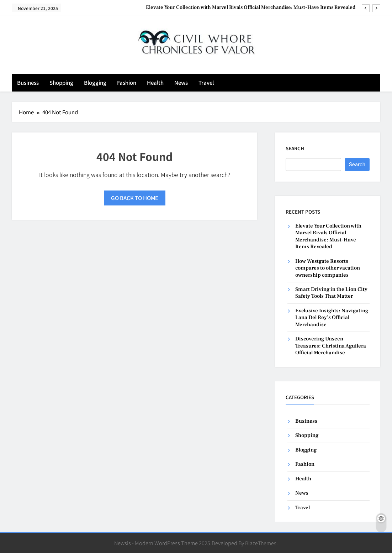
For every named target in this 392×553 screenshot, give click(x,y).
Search (295, 148)
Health (155, 82)
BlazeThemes (261, 543)
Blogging (95, 82)
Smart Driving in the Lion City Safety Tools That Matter (331, 293)
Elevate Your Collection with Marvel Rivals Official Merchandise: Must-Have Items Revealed (251, 7)
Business (28, 82)
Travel (206, 82)
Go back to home (135, 198)
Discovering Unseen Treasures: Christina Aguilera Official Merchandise (331, 346)
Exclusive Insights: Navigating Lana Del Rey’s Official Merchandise (332, 318)
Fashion (127, 82)
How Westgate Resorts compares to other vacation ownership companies (328, 268)
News (181, 82)
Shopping (61, 82)
